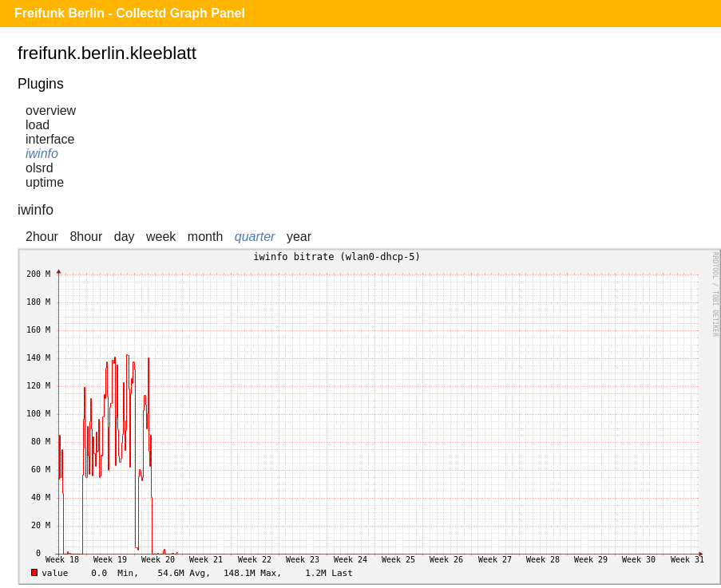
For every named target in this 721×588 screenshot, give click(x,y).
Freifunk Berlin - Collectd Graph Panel (130, 13)
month (205, 237)
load (38, 125)
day (125, 237)
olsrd (40, 168)
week (161, 237)
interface (50, 139)
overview (51, 110)
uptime (45, 182)
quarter (255, 237)
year (299, 237)
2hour (42, 237)
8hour (86, 237)
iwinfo (42, 154)
